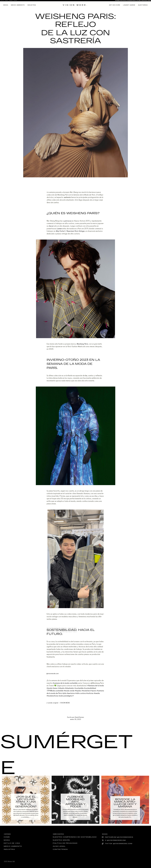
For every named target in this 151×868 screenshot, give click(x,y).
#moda (49, 688)
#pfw (64, 693)
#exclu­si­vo (71, 693)
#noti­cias (90, 693)
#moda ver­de (69, 691)
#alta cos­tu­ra (81, 693)
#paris (94, 691)
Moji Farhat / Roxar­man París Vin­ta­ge (70, 231)
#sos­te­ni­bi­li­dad (90, 688)
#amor (55, 688)
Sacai (51, 226)
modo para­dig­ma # (66, 696)
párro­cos (68, 221)
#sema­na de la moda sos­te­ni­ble (65, 683)
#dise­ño (61, 688)
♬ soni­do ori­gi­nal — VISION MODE (58, 703)
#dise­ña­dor (69, 688)
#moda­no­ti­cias (52, 696)
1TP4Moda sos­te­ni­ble (55, 691)
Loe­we (59, 229)
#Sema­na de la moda (96, 686)
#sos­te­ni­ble (79, 688)
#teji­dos (78, 691)
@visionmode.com (52, 674)
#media (97, 693)
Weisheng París (82, 344)
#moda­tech (86, 691)
